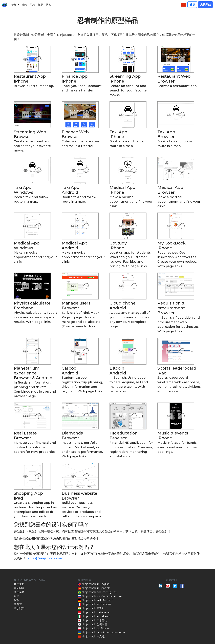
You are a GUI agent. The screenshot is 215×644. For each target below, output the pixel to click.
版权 (16, 600)
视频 (24, 5)
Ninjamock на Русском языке (100, 596)
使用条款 (19, 592)
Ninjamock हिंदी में (90, 608)
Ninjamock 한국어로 (92, 625)
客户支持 (19, 584)
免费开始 (205, 4)
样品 (40, 5)
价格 (32, 5)
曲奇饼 (18, 604)
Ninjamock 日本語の (92, 621)
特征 (14, 5)
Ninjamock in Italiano (94, 617)
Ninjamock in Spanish (94, 588)
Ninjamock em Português (97, 592)
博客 (49, 5)
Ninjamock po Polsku (94, 629)
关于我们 (19, 608)
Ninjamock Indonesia (94, 612)
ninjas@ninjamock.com (45, 558)
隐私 (16, 596)
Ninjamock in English (94, 584)
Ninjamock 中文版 (91, 637)
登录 (192, 4)
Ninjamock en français (94, 604)
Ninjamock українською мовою (101, 633)
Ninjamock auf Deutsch (95, 600)
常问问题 (19, 588)
